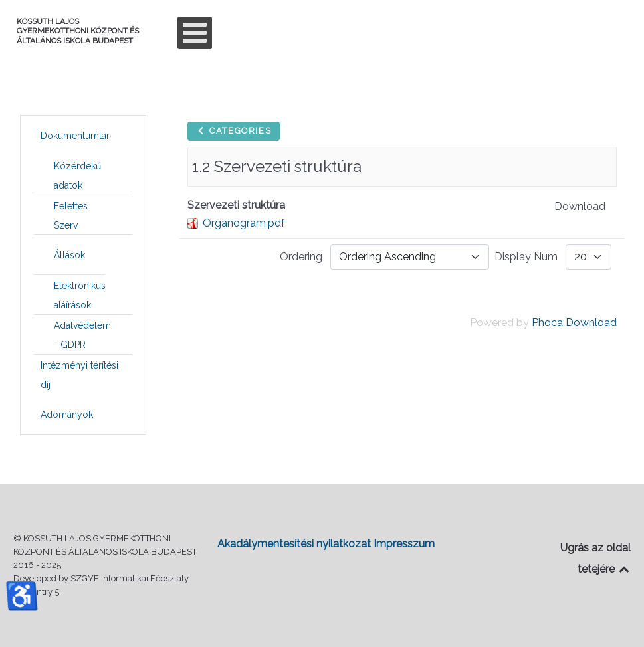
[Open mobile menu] (195, 33)
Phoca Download (574, 323)
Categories (234, 131)
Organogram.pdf (244, 223)
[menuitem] (75, 136)
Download (580, 206)
